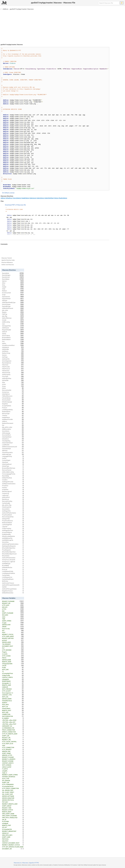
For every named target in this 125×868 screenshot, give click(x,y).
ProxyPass (13, 486)
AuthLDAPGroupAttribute (13, 589)
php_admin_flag (13, 505)
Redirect (13, 291)
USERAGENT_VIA (13, 726)
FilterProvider (13, 367)
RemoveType (13, 413)
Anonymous (13, 392)
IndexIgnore (33, 198)
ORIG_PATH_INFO (13, 835)
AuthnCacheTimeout (13, 583)
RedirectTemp (13, 353)
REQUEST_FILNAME (13, 757)
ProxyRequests (13, 550)
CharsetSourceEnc (13, 452)
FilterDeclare (13, 371)
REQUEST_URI (13, 603)
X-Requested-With (13, 664)
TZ (13, 671)
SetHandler (13, 380)
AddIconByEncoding (13, 472)
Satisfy (13, 334)
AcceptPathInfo (13, 406)
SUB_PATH (13, 841)
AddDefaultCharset (13, 308)
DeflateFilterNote (13, 478)
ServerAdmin (13, 509)
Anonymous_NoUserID (13, 560)
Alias (13, 382)
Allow (13, 283)
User (13, 324)
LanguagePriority (13, 456)
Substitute (13, 462)
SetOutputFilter (13, 326)
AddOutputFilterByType (13, 302)
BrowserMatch (13, 338)
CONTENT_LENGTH (13, 763)
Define (13, 388)
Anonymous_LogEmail (13, 562)
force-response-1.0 (13, 693)
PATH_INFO (13, 705)
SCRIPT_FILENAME (13, 613)
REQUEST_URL (13, 738)
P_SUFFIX (13, 769)
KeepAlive (13, 404)
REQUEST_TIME (13, 808)
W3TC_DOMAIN (13, 765)
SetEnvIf (13, 332)
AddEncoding (13, 322)
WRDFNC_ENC (13, 751)
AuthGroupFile (13, 375)
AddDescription (13, 429)
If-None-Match (13, 708)
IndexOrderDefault (13, 443)
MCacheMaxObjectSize (13, 552)
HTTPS (13, 609)
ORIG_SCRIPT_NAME (13, 814)
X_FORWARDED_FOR (13, 728)
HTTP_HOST (13, 605)
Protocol (13, 408)
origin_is (13, 773)
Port (13, 341)
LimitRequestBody (13, 410)
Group (13, 386)
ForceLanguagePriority (13, 474)
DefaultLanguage (13, 402)
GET (13, 631)
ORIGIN (13, 627)
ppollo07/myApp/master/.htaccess (22, 9)
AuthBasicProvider (13, 419)
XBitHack (13, 451)
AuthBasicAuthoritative (13, 484)
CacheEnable (13, 575)
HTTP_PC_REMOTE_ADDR (13, 734)
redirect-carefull (13, 767)
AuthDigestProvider (13, 482)
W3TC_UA (13, 707)
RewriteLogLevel (13, 491)
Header (13, 287)
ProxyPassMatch (13, 515)
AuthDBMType (13, 564)
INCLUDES (13, 615)
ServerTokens (13, 336)
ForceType (13, 376)
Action (13, 384)
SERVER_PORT (13, 625)
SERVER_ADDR (13, 642)
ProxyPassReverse (13, 521)
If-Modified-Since (13, 701)
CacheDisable (13, 503)
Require (13, 312)
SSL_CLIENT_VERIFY (13, 792)
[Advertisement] (62, 26)
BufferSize (13, 581)
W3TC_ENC (13, 669)
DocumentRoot (13, 435)
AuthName (13, 351)
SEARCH (13, 703)
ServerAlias (13, 542)
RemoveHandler (13, 390)
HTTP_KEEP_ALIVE (13, 744)
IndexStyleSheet (49, 198)
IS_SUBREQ (13, 718)
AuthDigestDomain (13, 530)
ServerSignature (13, 361)
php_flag (13, 316)
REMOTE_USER (13, 685)
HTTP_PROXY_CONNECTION (13, 788)
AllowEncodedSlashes (13, 536)
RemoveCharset (13, 470)
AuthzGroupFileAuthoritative (13, 544)
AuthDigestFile (13, 511)
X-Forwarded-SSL (13, 829)
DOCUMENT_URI (12, 849)
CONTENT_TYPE (13, 695)
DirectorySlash (13, 400)
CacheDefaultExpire (13, 579)
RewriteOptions (13, 363)
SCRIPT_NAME (13, 753)
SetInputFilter (13, 519)
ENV (13, 611)
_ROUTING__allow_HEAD (13, 720)
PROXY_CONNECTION (13, 730)
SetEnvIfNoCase (13, 318)
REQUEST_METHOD (13, 638)
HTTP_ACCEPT (13, 691)
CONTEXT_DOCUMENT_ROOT (13, 843)
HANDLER (13, 687)
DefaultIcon (9, 198)
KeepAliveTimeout (13, 591)
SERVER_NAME (13, 660)
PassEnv (13, 488)
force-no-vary (13, 629)
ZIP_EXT (13, 827)
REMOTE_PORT (13, 825)
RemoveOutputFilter (13, 517)
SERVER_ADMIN (13, 699)
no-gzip (13, 623)
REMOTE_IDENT (13, 812)
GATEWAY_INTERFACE (13, 777)
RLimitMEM (13, 565)
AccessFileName (13, 532)
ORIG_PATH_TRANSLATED (13, 818)
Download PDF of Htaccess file (15, 205)
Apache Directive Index (8, 260)
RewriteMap (13, 476)
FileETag (13, 314)
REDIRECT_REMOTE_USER (13, 804)
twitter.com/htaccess (8, 265)
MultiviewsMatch (13, 523)
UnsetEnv (13, 480)
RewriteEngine (13, 275)
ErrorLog (13, 569)
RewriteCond (13, 277)
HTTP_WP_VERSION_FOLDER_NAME (13, 847)
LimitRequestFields (13, 571)
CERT (13, 745)
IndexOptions (40, 198)
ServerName (13, 431)
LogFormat (13, 495)
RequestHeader (13, 330)
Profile (13, 668)
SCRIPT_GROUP (13, 806)
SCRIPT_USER (13, 837)
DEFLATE (13, 607)
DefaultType (13, 466)
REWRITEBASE (13, 681)
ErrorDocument (13, 293)
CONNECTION (13, 714)
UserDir (13, 458)
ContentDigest (13, 460)
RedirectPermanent (13, 423)
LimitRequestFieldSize (13, 573)
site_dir (13, 820)
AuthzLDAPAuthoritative (13, 513)
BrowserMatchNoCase (13, 468)
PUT (13, 648)
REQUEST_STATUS (13, 810)
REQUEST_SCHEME (13, 761)
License (12, 193)
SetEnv (13, 343)
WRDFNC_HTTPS (13, 755)
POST (13, 632)
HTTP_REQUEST (13, 749)
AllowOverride (13, 373)
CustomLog (13, 493)
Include (13, 320)
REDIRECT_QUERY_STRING (13, 775)
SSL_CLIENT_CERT (13, 794)
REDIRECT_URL (13, 740)
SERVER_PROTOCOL (13, 800)
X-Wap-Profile (13, 675)
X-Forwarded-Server (13, 786)
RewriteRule (13, 273)
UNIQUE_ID (13, 833)
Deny (13, 285)
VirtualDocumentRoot (13, 345)
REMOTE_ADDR (13, 662)
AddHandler (13, 349)
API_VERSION (13, 781)
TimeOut (13, 415)
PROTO (13, 658)
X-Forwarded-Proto (13, 673)
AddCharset (13, 328)
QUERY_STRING (13, 621)
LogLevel (13, 526)
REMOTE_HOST (13, 710)
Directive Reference (7, 262)
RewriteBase (13, 279)
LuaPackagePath (13, 525)
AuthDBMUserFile (13, 538)
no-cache (13, 654)
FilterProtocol (13, 369)
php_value (13, 310)
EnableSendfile (13, 534)
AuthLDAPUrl (13, 497)
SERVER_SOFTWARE (13, 796)
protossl (13, 640)
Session (13, 355)
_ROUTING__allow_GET (13, 722)
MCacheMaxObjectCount (13, 554)
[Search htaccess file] (109, 3)
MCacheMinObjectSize (13, 548)
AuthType (13, 357)
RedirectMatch (13, 339)
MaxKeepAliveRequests (13, 546)
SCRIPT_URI (13, 782)
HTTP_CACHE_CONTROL (13, 742)
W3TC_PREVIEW (13, 689)
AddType (13, 300)
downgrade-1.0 (13, 683)
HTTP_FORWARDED (13, 784)
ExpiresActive (13, 297)
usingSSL (13, 771)
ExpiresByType (13, 306)
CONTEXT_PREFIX (13, 677)
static (13, 617)
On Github (6, 193)
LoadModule (13, 445)
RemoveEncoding (13, 501)
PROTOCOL (13, 839)
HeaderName (25, 198)
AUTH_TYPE (13, 779)
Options (56, 198)
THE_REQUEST (13, 644)
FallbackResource (13, 396)
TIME (13, 619)
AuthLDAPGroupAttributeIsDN (13, 585)
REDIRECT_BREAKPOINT (13, 831)
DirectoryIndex (13, 304)
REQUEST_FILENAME (13, 601)
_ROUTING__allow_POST (13, 724)
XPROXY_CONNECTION (13, 732)
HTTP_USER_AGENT (13, 636)
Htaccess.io (18, 863)
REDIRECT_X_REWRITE (13, 759)
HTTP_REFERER (13, 650)
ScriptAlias (13, 489)
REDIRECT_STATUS (13, 634)
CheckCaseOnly (13, 507)
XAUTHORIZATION (13, 716)
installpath (13, 823)
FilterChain (13, 365)
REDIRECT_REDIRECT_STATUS (13, 845)
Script (13, 295)
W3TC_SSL (13, 697)
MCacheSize (13, 556)
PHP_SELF (13, 802)
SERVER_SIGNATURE (13, 798)
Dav (13, 425)
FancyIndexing (17, 198)
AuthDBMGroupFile (13, 540)
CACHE (13, 666)
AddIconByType (13, 454)
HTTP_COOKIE (13, 656)
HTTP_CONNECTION (13, 747)
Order (13, 289)
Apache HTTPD (34, 863)
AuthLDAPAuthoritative (13, 558)
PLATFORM (13, 821)
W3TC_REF (13, 712)
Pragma (13, 652)
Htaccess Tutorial (7, 258)
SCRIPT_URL (13, 736)
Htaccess (25, 863)
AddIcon (6, 9)
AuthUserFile (13, 359)
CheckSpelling (13, 441)
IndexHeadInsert (13, 464)
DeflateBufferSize (13, 567)
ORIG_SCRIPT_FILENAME (13, 816)
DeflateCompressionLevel (13, 447)
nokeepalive (13, 679)
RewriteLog (13, 499)
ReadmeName (63, 198)
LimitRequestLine (13, 577)
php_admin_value (13, 427)
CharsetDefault (13, 449)
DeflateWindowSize (13, 593)
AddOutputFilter (13, 378)
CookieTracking (13, 528)
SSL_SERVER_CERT (13, 790)
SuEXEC (13, 587)
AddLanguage (13, 433)
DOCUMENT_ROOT (13, 646)
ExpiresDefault (13, 299)
